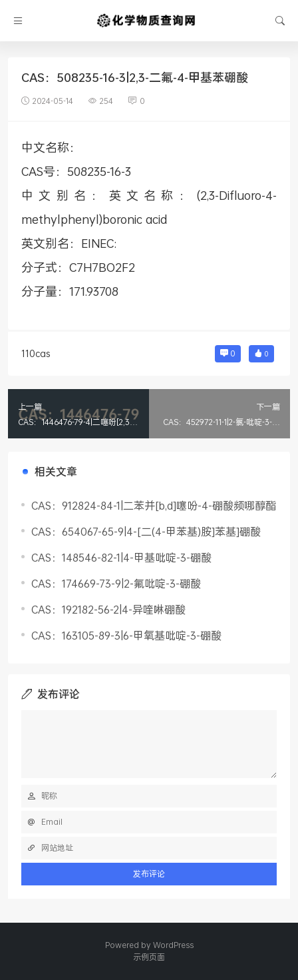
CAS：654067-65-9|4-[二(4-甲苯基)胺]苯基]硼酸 (146, 531)
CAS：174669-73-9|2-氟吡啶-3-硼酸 (116, 583)
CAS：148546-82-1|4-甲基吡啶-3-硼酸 (121, 557)
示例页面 (149, 957)
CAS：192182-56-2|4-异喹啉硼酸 (108, 609)
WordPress (173, 945)
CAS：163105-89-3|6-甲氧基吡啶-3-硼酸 (126, 635)
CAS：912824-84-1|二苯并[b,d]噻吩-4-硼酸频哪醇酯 (154, 505)
